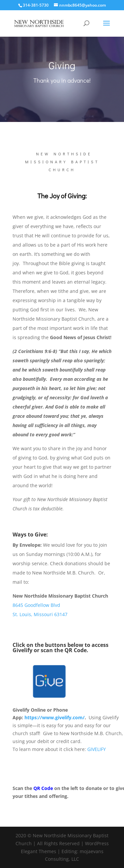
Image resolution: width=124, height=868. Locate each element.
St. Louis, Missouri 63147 (40, 614)
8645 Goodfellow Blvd (36, 605)
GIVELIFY (97, 749)
